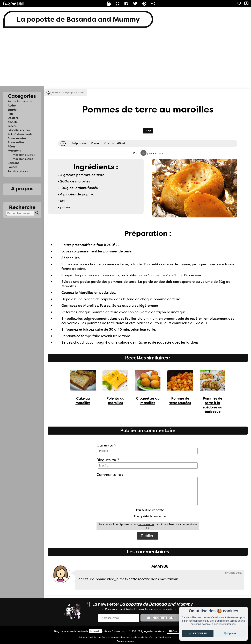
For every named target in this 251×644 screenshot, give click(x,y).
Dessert (13, 118)
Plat (10, 114)
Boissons (13, 163)
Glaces (12, 126)
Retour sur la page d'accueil (68, 93)
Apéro (12, 106)
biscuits (13, 122)
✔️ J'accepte (198, 633)
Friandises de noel (20, 130)
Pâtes (11, 147)
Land (119, 631)
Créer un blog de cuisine (161, 637)
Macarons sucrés (24, 155)
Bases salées (16, 142)
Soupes (12, 167)
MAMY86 (160, 566)
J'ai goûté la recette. (148, 516)
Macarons (14, 151)
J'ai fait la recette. (148, 510)
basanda (95, 631)
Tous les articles (18, 171)
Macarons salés (23, 159)
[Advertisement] (125, 59)
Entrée (12, 110)
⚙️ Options (230, 633)
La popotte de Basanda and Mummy (78, 19)
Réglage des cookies (151, 631)
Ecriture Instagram (126, 641)
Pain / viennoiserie (20, 134)
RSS (134, 631)
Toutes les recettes (20, 101)
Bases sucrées (17, 138)
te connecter (146, 524)
